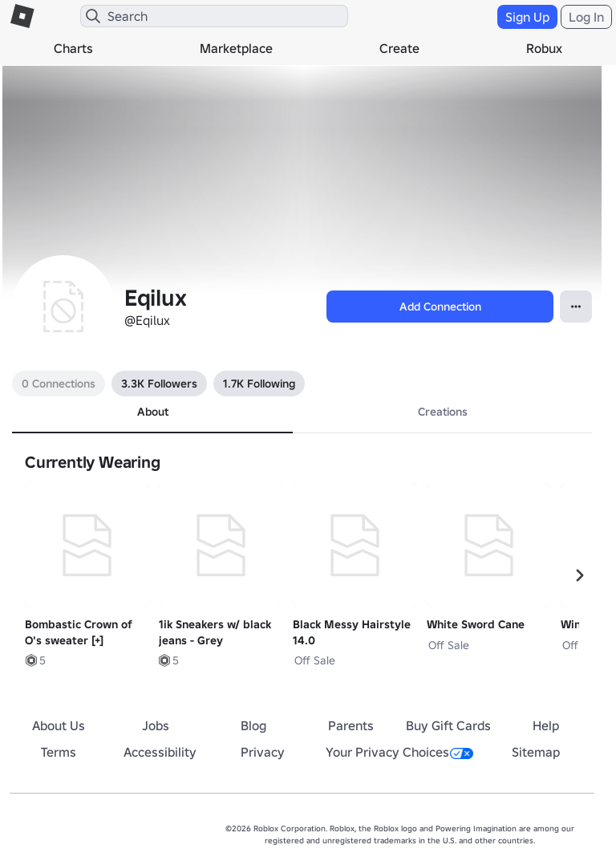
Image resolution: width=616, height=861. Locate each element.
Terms (59, 752)
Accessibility (160, 752)
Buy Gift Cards (448, 725)
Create (399, 48)
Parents (351, 725)
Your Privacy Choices (399, 752)
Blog (253, 725)
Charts (73, 48)
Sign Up (527, 17)
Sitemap (536, 752)
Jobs (156, 725)
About (153, 412)
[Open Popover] (576, 307)
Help (546, 725)
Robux (544, 48)
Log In (586, 17)
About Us (59, 725)
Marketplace (236, 48)
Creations (443, 412)
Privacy (263, 752)
